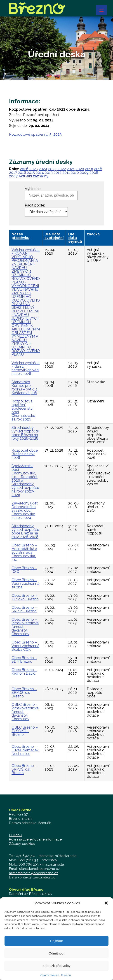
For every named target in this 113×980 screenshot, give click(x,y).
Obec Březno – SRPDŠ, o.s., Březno (24, 693)
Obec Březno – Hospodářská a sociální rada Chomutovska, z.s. (24, 552)
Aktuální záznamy (33, 176)
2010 (75, 173)
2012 (58, 173)
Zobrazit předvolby (56, 971)
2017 (13, 173)
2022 (62, 169)
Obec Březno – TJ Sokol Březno (25, 597)
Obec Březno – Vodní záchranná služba (25, 584)
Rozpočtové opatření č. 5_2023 (35, 134)
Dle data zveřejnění (54, 236)
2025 (34, 169)
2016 (22, 173)
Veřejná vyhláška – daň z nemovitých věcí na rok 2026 (26, 368)
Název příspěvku (20, 236)
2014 (40, 173)
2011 (66, 173)
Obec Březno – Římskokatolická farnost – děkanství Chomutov (25, 627)
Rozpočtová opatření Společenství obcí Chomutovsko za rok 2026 (23, 410)
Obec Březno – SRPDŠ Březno (24, 609)
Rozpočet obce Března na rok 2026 (25, 454)
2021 (71, 169)
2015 (31, 173)
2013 (49, 173)
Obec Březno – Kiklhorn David (24, 672)
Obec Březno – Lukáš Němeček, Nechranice (25, 750)
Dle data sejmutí (75, 238)
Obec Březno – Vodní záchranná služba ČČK (25, 646)
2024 (43, 169)
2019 (89, 169)
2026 (24, 169)
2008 (94, 173)
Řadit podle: (35, 205)
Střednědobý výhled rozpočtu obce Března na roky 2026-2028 (25, 433)
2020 (80, 169)
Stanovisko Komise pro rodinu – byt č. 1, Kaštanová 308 (25, 387)
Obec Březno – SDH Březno (24, 660)
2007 (13, 176)
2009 (84, 173)
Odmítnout (56, 958)
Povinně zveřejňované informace (35, 839)
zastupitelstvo (44, 877)
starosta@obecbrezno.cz (39, 869)
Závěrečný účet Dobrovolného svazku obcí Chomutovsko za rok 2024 (25, 510)
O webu (15, 835)
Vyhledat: (33, 189)
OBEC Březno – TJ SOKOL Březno (25, 731)
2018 (98, 169)
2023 (52, 169)
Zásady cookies (22, 844)
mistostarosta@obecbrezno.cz (34, 873)
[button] (106, 908)
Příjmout (56, 946)
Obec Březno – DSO (24, 570)
